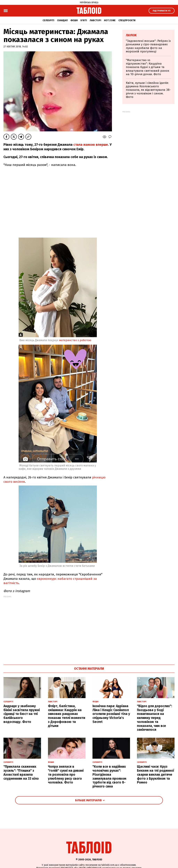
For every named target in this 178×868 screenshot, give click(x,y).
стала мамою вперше (91, 145)
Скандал (62, 20)
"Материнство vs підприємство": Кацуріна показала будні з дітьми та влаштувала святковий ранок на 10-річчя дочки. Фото (147, 67)
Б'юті (84, 20)
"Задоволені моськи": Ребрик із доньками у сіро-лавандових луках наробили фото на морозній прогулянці (148, 46)
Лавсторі (95, 20)
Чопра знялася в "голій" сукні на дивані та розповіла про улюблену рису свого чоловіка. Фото (66, 774)
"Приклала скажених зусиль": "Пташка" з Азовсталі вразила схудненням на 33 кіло (21, 772)
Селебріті (48, 20)
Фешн (74, 20)
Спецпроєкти (127, 20)
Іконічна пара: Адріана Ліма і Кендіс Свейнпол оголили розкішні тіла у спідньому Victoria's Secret (111, 714)
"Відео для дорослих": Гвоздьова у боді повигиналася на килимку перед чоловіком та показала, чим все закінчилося (155, 718)
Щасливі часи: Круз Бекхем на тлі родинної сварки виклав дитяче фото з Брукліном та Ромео (155, 774)
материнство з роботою (75, 340)
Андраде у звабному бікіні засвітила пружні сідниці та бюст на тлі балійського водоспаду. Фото (22, 714)
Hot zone (110, 20)
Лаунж (131, 35)
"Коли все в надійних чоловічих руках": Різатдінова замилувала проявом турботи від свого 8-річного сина (109, 776)
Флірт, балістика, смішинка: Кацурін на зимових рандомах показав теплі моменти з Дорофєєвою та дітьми (67, 716)
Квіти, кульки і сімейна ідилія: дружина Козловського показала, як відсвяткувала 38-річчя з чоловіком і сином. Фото (148, 90)
